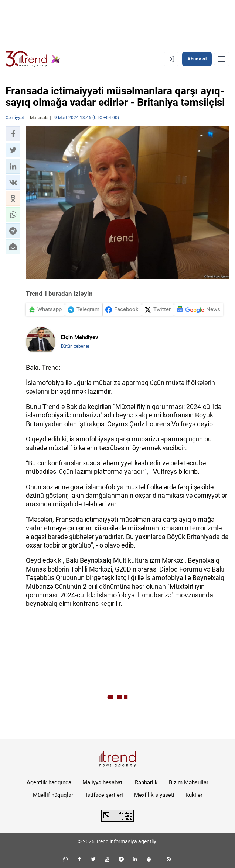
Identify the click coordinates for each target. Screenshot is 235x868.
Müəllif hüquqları (54, 795)
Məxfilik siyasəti (154, 795)
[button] (13, 134)
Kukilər (194, 795)
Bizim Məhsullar (189, 782)
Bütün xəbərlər (75, 346)
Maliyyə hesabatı (103, 782)
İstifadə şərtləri (104, 795)
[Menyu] (222, 59)
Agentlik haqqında (49, 782)
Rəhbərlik (146, 782)
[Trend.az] (33, 59)
